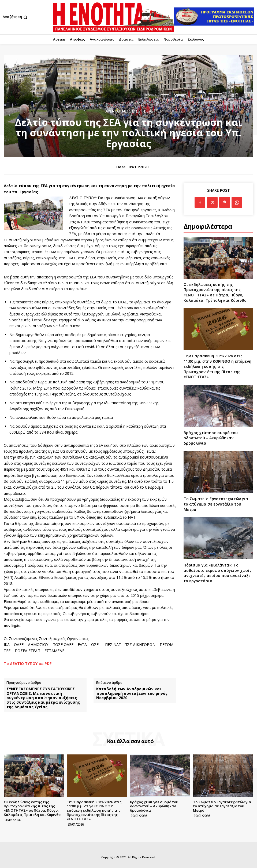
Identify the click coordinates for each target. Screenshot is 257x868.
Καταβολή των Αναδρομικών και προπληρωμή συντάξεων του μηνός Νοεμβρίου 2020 (132, 693)
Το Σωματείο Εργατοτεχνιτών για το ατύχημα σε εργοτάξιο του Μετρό (216, 504)
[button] (16, 17)
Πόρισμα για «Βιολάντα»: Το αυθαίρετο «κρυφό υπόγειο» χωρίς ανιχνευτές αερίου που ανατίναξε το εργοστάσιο (218, 573)
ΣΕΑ (148, 111)
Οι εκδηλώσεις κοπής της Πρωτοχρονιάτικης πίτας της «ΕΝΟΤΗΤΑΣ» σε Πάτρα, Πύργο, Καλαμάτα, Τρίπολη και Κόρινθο (215, 292)
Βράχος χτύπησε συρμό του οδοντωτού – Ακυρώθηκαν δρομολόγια (211, 438)
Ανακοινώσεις (122, 111)
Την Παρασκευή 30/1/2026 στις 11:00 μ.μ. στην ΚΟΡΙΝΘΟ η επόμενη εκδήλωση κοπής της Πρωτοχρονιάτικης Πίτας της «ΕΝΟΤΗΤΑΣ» (217, 366)
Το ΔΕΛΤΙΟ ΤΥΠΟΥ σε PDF (28, 664)
